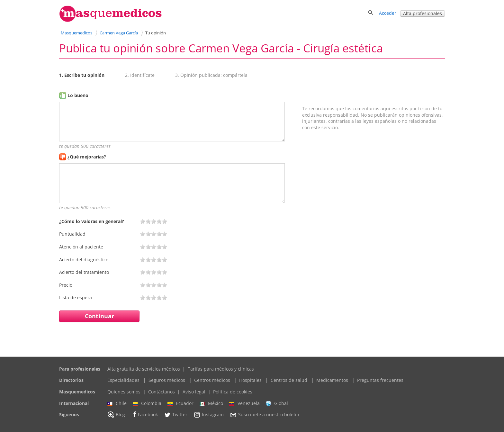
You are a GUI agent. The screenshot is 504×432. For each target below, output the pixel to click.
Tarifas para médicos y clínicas (221, 369)
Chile (117, 403)
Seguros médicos (167, 380)
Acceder (388, 13)
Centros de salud (289, 380)
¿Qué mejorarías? (87, 157)
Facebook (144, 414)
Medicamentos (332, 380)
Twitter (176, 415)
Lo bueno (78, 95)
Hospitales (250, 380)
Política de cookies (233, 392)
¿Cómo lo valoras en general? (92, 221)
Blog (116, 415)
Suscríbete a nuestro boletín (265, 415)
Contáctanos (162, 392)
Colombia (147, 403)
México (211, 403)
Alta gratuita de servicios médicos (144, 369)
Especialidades (123, 380)
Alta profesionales (423, 13)
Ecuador (180, 403)
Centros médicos (212, 380)
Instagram (209, 415)
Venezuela (244, 403)
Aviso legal (194, 392)
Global (277, 403)
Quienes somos (124, 392)
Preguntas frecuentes (380, 380)
